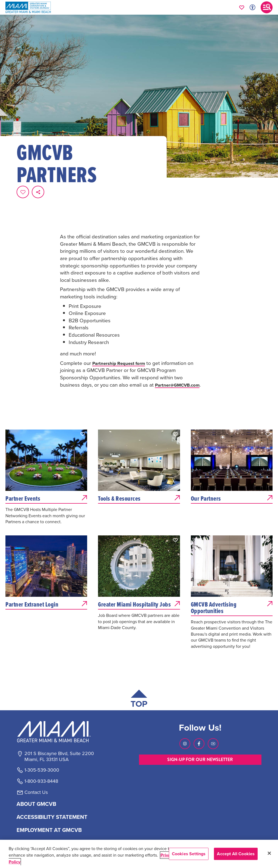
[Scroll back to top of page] (139, 680)
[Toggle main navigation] (267, 7)
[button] (83, 414)
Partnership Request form (122, 336)
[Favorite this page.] (23, 192)
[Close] (269, 853)
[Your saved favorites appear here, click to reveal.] (242, 7)
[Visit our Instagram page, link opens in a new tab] (185, 724)
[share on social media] (38, 192)
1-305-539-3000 (42, 750)
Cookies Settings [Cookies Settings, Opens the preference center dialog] (189, 854)
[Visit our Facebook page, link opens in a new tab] (199, 724)
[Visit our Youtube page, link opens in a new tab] (213, 724)
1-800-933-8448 (41, 761)
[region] (139, 854)
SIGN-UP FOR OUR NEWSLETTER (200, 739)
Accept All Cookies (236, 854)
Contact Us (36, 772)
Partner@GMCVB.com (86, 365)
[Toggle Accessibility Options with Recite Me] (252, 7)
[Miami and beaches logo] (59, 712)
